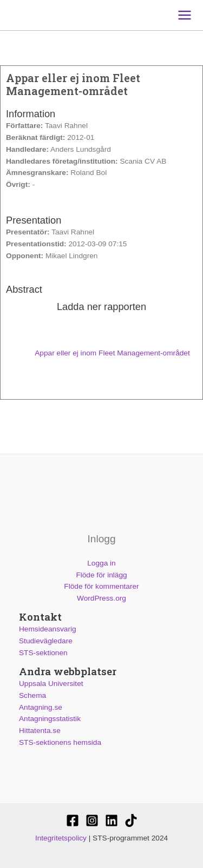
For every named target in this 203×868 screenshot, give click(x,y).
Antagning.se (41, 707)
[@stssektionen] (92, 820)
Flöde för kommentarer (101, 586)
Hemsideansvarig (48, 629)
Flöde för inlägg (101, 575)
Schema (32, 695)
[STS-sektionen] (73, 820)
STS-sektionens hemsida (60, 742)
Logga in (101, 563)
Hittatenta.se (40, 731)
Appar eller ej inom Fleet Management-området (101, 353)
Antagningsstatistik (50, 719)
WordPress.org (101, 598)
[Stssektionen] (131, 820)
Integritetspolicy (61, 838)
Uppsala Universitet (51, 684)
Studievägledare (46, 641)
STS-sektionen (43, 653)
